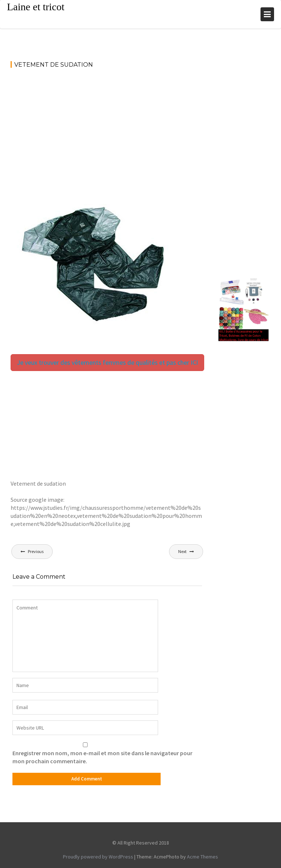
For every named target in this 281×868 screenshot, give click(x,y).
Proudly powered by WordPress (98, 857)
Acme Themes (203, 857)
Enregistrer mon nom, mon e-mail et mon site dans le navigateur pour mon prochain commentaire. (102, 757)
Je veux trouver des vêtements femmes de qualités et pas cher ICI (107, 362)
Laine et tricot (36, 7)
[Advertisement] (107, 129)
